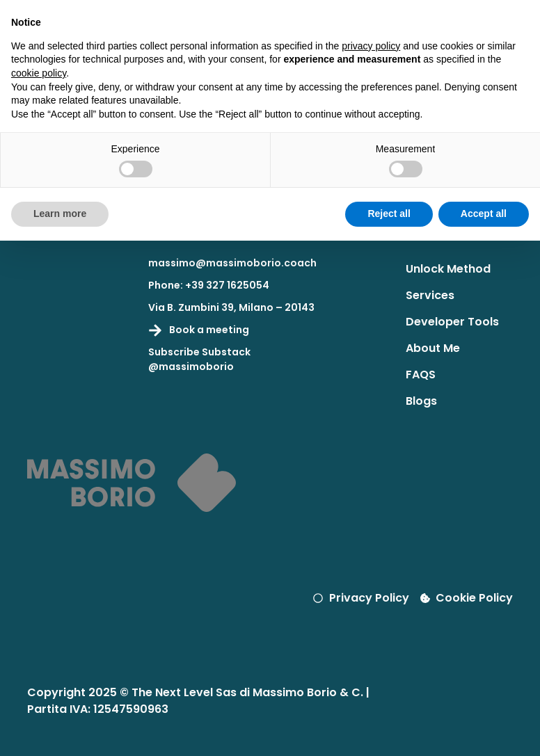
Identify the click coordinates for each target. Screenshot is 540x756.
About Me (433, 348)
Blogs (421, 401)
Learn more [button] (60, 214)
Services (430, 295)
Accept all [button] (484, 214)
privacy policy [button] (371, 46)
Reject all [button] (389, 214)
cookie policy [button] (39, 73)
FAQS (421, 375)
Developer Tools (452, 322)
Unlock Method (448, 269)
